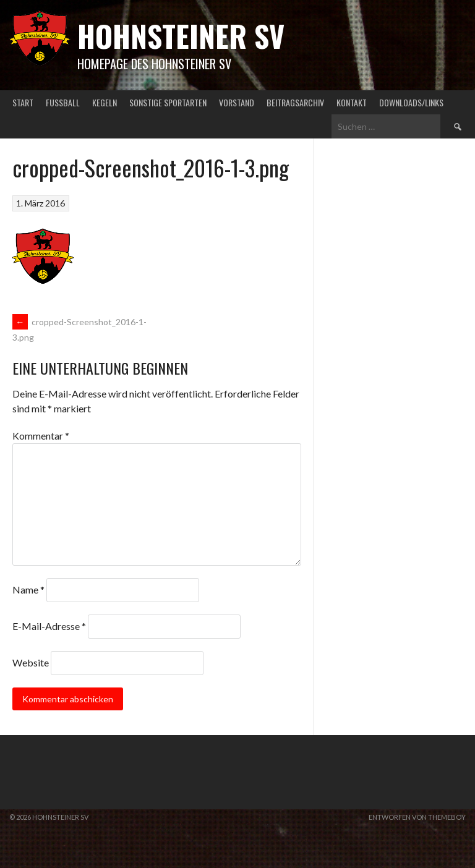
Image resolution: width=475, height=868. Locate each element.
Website (31, 662)
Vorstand (237, 102)
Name (28, 589)
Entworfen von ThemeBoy (417, 817)
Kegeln (105, 102)
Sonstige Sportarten (168, 102)
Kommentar (41, 436)
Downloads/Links (411, 102)
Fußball (63, 102)
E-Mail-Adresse (49, 626)
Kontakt (352, 102)
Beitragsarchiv (295, 102)
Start (23, 102)
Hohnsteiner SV (181, 36)
